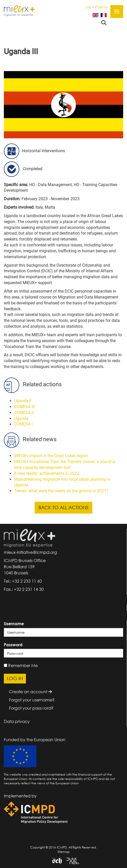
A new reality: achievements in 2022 (47, 473)
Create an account (30, 692)
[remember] (6, 665)
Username (14, 624)
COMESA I (23, 424)
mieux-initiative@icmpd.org (30, 552)
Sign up (102, 7)
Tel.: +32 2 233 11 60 (23, 581)
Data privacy (17, 721)
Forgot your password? (31, 708)
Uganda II (23, 401)
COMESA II (24, 413)
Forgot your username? (32, 700)
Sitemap (63, 852)
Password (13, 645)
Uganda (21, 418)
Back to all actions (63, 507)
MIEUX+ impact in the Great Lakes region (51, 456)
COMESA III (24, 407)
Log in (90, 7)
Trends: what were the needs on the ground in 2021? (61, 491)
